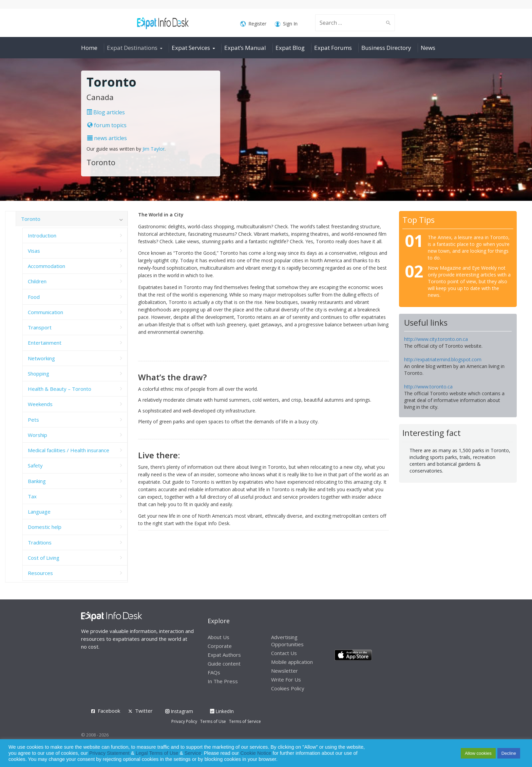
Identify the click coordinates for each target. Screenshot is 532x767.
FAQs (214, 672)
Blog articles (106, 112)
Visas (34, 251)
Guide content (224, 664)
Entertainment (45, 343)
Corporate (220, 646)
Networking (41, 358)
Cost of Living (44, 558)
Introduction (42, 235)
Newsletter (284, 671)
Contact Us (284, 653)
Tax (32, 496)
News (428, 48)
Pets (33, 420)
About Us (218, 637)
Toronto (31, 219)
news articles (107, 138)
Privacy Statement (109, 753)
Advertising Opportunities (287, 641)
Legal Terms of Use (157, 753)
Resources (40, 573)
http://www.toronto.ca (428, 387)
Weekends (40, 404)
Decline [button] (509, 753)
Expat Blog (290, 48)
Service (193, 753)
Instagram (179, 711)
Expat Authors (224, 655)
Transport (40, 327)
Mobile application (292, 662)
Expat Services (191, 48)
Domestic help (45, 527)
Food (34, 297)
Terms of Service (245, 721)
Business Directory (386, 48)
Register (253, 24)
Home (89, 48)
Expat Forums (333, 48)
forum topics (107, 125)
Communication (45, 312)
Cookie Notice (256, 753)
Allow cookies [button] (478, 753)
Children (37, 281)
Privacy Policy (184, 721)
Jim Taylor (154, 149)
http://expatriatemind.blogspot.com (443, 359)
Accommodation (46, 266)
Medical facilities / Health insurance (69, 450)
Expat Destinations (132, 48)
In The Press (223, 681)
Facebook (109, 711)
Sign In (286, 24)
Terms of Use (213, 721)
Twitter (144, 711)
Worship (37, 435)
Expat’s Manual (245, 48)
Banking (37, 481)
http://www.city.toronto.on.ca (436, 339)
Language (39, 512)
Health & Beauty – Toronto (60, 389)
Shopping (39, 373)
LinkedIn (222, 711)
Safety (35, 465)
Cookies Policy (288, 688)
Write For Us (286, 679)
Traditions (40, 542)
